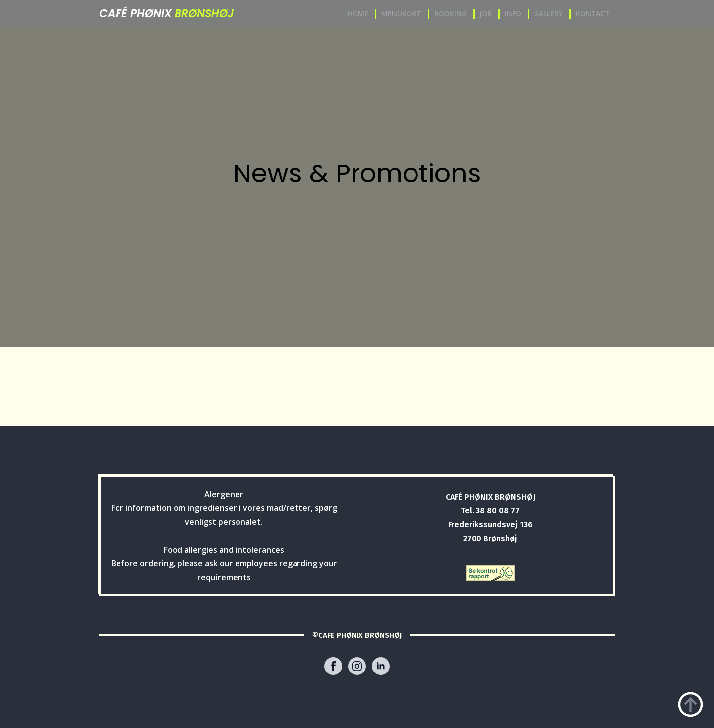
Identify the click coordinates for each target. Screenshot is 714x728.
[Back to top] (690, 704)
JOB (486, 14)
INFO (513, 14)
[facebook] (333, 666)
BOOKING (450, 14)
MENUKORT (401, 14)
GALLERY (548, 14)
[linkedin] (381, 666)
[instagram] (357, 666)
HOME (358, 14)
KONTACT (593, 14)
